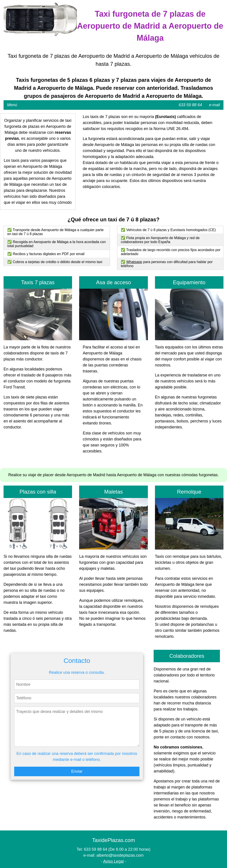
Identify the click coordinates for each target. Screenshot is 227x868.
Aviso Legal (113, 861)
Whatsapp (134, 262)
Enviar (77, 771)
